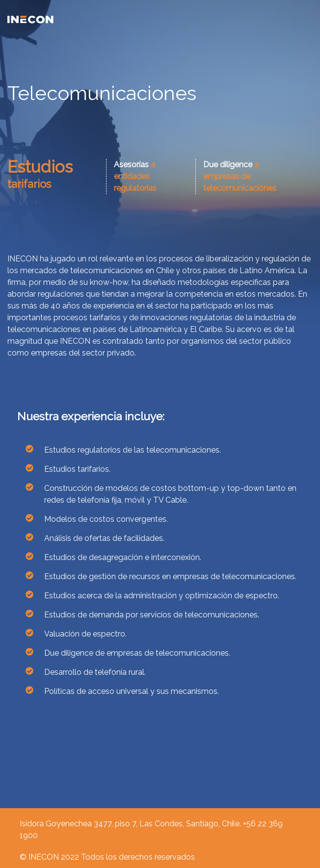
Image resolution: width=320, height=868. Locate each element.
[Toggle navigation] (307, 19)
